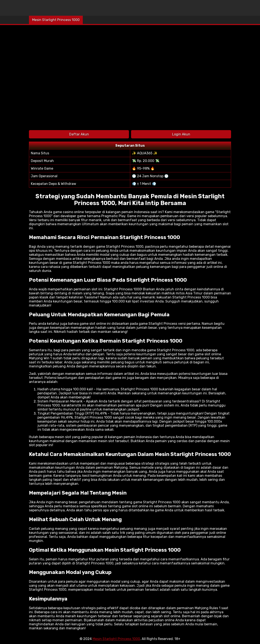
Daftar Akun (79, 134)
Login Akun (181, 134)
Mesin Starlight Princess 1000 (56, 20)
